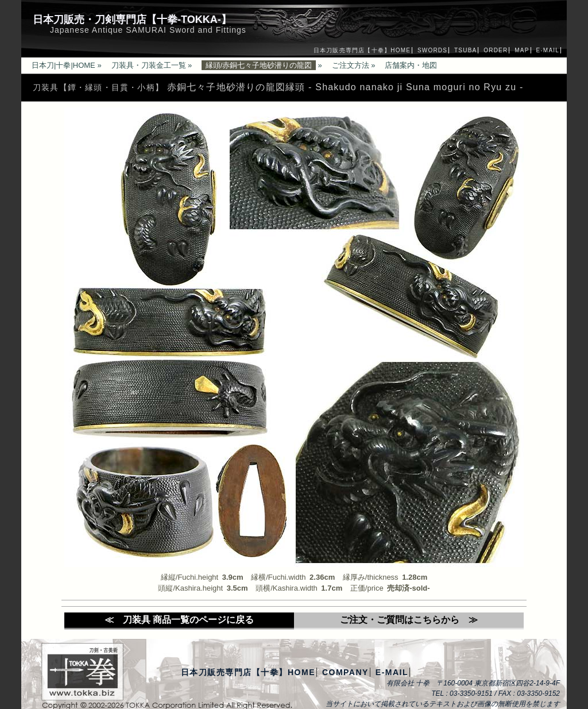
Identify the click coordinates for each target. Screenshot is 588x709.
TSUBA (465, 50)
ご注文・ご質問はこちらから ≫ (409, 620)
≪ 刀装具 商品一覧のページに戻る (179, 620)
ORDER (496, 50)
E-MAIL (548, 50)
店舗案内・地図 (411, 65)
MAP (522, 50)
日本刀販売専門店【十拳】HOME (362, 50)
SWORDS (432, 50)
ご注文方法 (351, 65)
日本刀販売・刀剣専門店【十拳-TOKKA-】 (132, 20)
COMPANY (345, 672)
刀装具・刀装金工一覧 (149, 65)
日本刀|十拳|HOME (63, 65)
